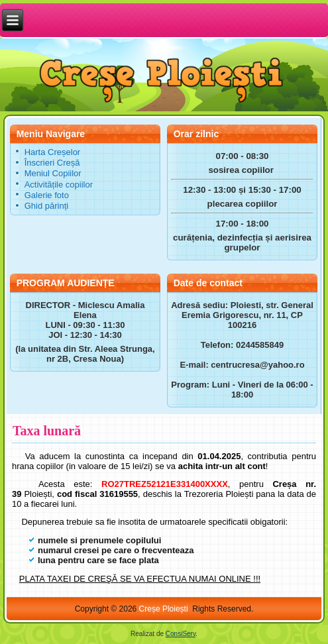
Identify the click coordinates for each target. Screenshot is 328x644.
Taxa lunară (47, 431)
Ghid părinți (46, 206)
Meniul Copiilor (53, 173)
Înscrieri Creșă (52, 163)
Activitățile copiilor (59, 185)
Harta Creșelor (53, 152)
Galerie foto (47, 195)
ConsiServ (181, 634)
